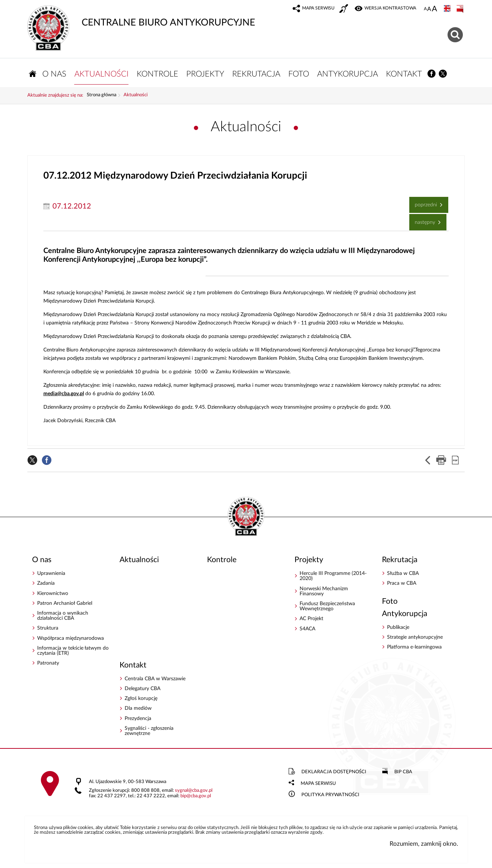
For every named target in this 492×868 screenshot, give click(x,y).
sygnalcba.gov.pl (194, 791)
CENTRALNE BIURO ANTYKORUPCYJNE (141, 16)
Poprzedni (424, 203)
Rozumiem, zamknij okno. (424, 844)
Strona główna (101, 96)
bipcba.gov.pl (196, 797)
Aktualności (136, 96)
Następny (423, 220)
